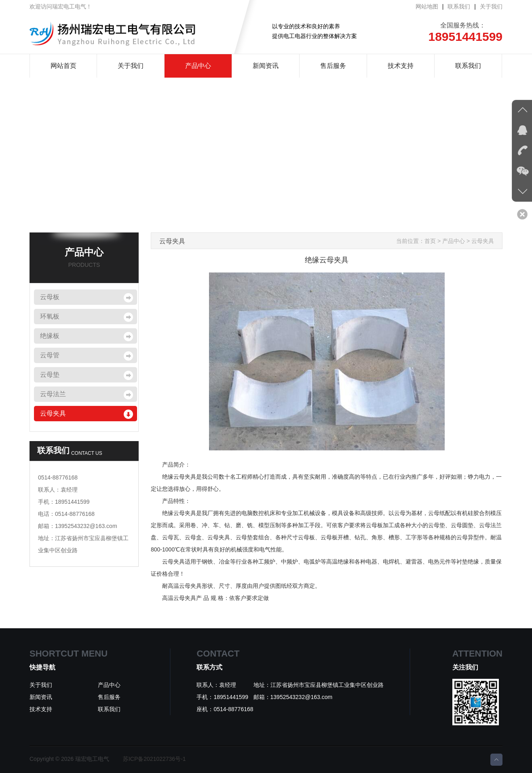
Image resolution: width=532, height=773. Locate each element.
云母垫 (50, 375)
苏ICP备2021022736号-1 (154, 759)
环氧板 (50, 316)
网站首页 (63, 66)
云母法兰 (53, 394)
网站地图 (427, 6)
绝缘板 (50, 336)
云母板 (50, 297)
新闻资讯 (266, 66)
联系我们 (459, 6)
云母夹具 (53, 413)
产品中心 (198, 66)
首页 (430, 241)
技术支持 (401, 66)
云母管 (50, 355)
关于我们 (491, 6)
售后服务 (333, 66)
